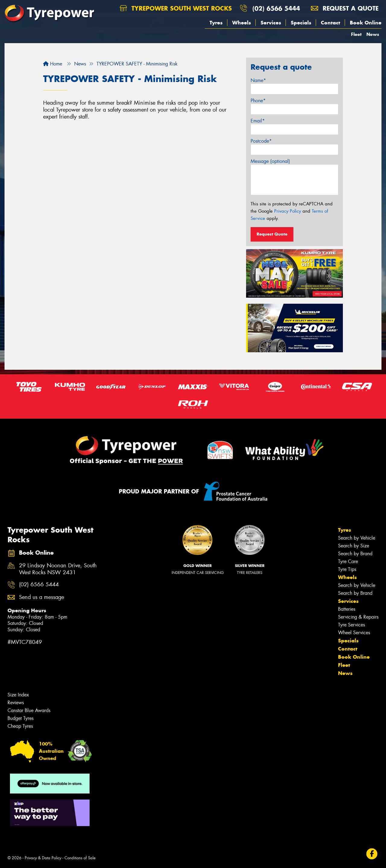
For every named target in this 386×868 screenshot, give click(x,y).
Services (271, 23)
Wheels (242, 23)
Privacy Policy (288, 211)
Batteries (347, 609)
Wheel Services (354, 633)
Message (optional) (270, 161)
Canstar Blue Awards (29, 710)
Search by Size (354, 546)
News (373, 34)
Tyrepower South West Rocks (176, 8)
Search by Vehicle (357, 538)
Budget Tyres (21, 718)
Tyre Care (348, 561)
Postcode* (261, 141)
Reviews (16, 703)
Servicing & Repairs (358, 617)
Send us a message (41, 597)
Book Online (366, 23)
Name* (258, 80)
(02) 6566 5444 (276, 8)
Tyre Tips (347, 569)
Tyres (216, 23)
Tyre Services (351, 625)
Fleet (356, 34)
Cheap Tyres (20, 726)
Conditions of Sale (80, 858)
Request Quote (272, 234)
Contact (331, 23)
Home (53, 64)
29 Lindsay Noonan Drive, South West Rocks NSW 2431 (58, 569)
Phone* (258, 101)
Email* (258, 121)
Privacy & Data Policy (43, 858)
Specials (301, 23)
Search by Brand (355, 554)
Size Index (18, 695)
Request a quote (345, 8)
